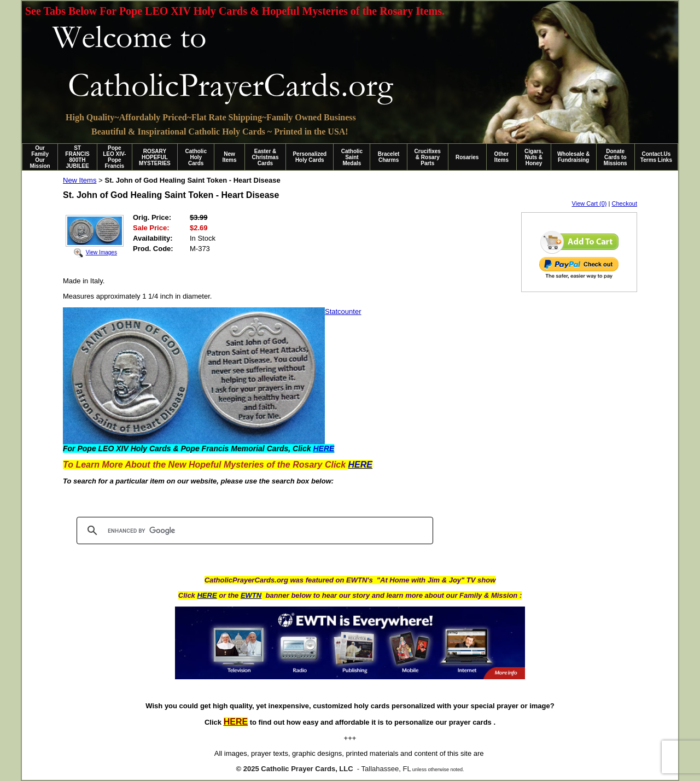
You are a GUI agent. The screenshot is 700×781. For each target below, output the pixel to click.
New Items (229, 157)
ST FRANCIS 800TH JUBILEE (77, 157)
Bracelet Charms (389, 157)
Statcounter (343, 311)
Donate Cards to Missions (616, 157)
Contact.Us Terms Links (656, 157)
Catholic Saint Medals (352, 157)
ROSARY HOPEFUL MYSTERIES (155, 157)
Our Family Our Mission (40, 157)
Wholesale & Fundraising (573, 157)
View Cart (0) (590, 203)
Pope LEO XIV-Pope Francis (114, 157)
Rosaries (467, 157)
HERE (207, 595)
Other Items (502, 157)
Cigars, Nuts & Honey (534, 157)
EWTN (251, 595)
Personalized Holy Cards (310, 157)
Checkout (625, 203)
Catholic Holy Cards (196, 157)
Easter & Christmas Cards (266, 157)
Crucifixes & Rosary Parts (428, 157)
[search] (253, 531)
